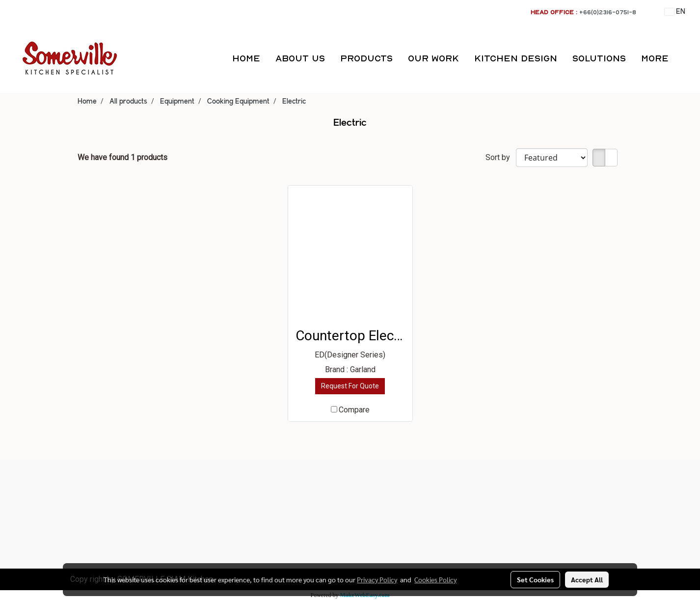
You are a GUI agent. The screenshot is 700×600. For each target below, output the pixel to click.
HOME (246, 58)
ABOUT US (300, 58)
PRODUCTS (366, 58)
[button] (685, 58)
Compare (354, 410)
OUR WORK (433, 58)
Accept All (587, 579)
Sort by (501, 157)
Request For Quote (350, 386)
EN (675, 12)
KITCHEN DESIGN (516, 58)
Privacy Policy (377, 579)
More (655, 58)
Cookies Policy (435, 579)
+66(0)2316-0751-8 (608, 12)
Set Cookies (535, 579)
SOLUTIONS (599, 58)
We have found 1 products (122, 157)
